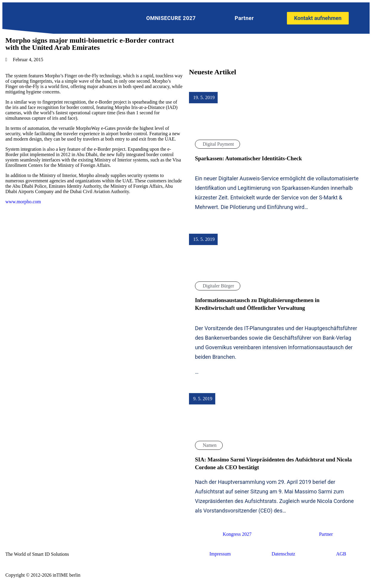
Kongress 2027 (237, 534)
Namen (210, 445)
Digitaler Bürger (218, 286)
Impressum (220, 554)
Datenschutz (283, 554)
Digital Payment (218, 144)
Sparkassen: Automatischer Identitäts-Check (248, 158)
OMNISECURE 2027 (171, 18)
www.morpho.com (23, 202)
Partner (244, 18)
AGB (341, 554)
